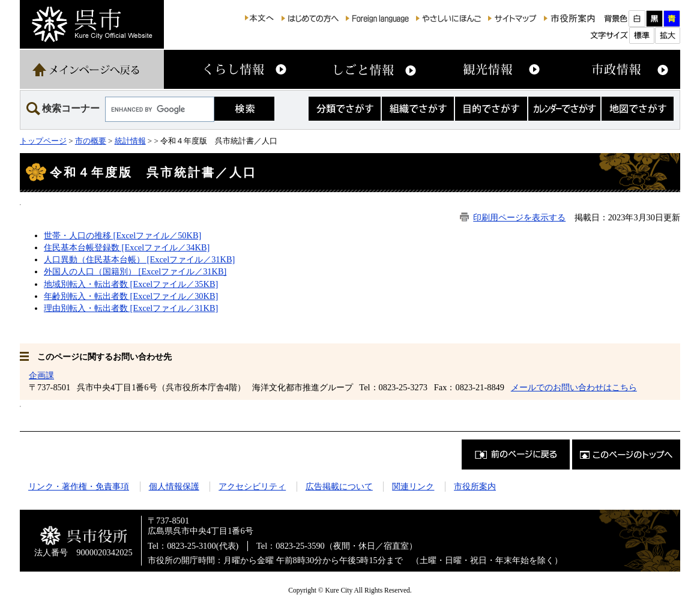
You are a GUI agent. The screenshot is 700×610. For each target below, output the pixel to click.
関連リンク (413, 486)
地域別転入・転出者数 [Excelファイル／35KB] (131, 284)
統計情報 (130, 141)
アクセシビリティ (252, 486)
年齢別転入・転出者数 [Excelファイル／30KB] (131, 296)
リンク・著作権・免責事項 (79, 486)
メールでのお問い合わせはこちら (574, 387)
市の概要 (91, 141)
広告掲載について (339, 486)
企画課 (41, 375)
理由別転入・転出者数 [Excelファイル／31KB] (131, 308)
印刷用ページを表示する (519, 217)
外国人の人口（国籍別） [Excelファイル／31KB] (135, 271)
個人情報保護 (174, 486)
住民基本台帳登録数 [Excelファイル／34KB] (127, 247)
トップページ (43, 141)
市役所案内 (475, 486)
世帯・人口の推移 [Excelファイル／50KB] (122, 235)
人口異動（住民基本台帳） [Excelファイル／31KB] (139, 259)
